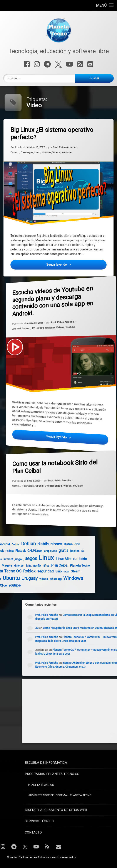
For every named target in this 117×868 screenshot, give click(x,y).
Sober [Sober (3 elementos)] (38, 572)
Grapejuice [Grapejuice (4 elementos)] (22, 551)
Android (12, 324)
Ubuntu (39, 485)
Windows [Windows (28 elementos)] (45, 578)
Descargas (27, 152)
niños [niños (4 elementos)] (18, 566)
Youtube (67, 152)
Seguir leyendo (77, 264)
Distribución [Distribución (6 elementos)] (43, 544)
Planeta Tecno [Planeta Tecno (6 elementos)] (51, 566)
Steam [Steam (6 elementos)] (47, 571)
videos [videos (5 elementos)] (15, 579)
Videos (56, 152)
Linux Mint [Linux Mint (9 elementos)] (35, 559)
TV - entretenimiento (42, 326)
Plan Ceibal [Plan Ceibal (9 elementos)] (31, 565)
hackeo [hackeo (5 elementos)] (46, 551)
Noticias (46, 152)
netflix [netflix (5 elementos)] (9, 566)
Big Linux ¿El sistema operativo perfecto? (52, 133)
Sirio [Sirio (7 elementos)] (30, 571)
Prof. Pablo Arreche (64, 147)
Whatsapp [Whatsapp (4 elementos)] (27, 579)
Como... (15, 152)
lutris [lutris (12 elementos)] (54, 559)
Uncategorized (53, 486)
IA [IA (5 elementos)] (54, 551)
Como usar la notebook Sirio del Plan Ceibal (50, 465)
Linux (37, 152)
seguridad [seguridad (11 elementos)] (17, 571)
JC (65, 628)
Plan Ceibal (26, 485)
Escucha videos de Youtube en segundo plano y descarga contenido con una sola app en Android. (48, 297)
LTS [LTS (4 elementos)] (47, 559)
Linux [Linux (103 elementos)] (18, 558)
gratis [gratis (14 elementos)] (35, 550)
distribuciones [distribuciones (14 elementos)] (21, 544)
